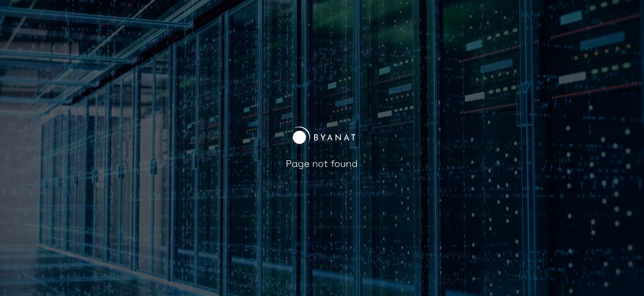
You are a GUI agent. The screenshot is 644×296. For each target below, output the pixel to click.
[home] (322, 137)
